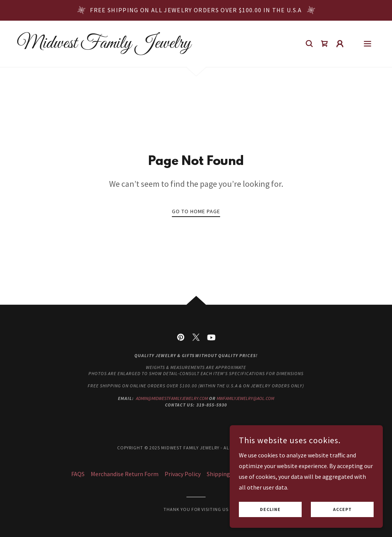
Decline (270, 510)
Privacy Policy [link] (183, 474)
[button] (340, 44)
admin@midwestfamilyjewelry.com (172, 398)
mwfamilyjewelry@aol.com (245, 398)
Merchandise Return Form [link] (125, 474)
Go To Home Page (196, 211)
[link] (104, 46)
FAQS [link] (78, 474)
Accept (342, 510)
